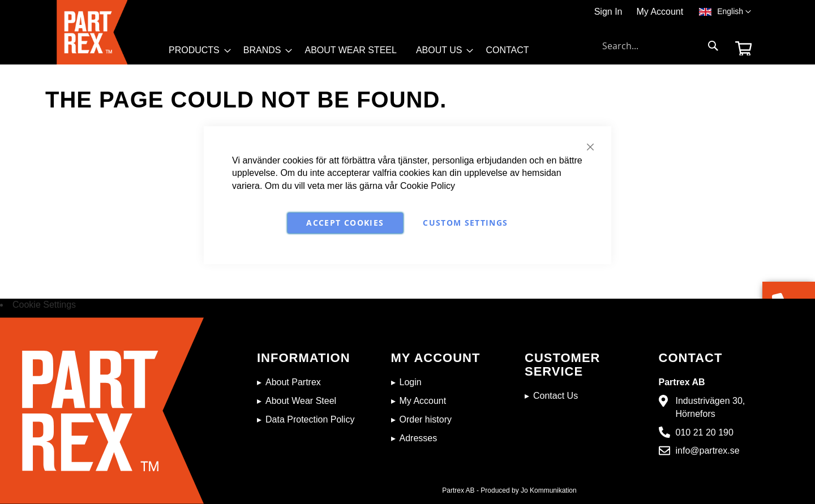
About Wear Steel (301, 401)
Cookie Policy (428, 186)
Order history (426, 419)
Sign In (608, 12)
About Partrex (293, 382)
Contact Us (556, 396)
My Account (660, 12)
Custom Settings (465, 223)
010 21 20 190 (705, 432)
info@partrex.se (708, 451)
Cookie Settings (44, 305)
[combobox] (660, 46)
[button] (734, 12)
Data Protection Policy (310, 419)
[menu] (354, 53)
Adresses (419, 438)
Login (411, 382)
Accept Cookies (345, 223)
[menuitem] (196, 50)
